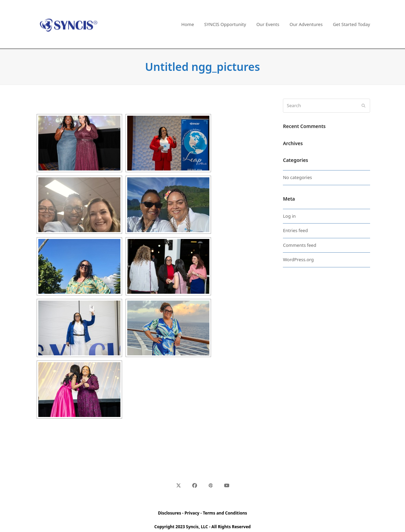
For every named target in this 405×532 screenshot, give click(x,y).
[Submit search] (363, 106)
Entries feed (295, 230)
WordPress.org (298, 259)
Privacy (192, 513)
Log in (289, 216)
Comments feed (299, 245)
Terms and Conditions (225, 513)
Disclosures (170, 513)
